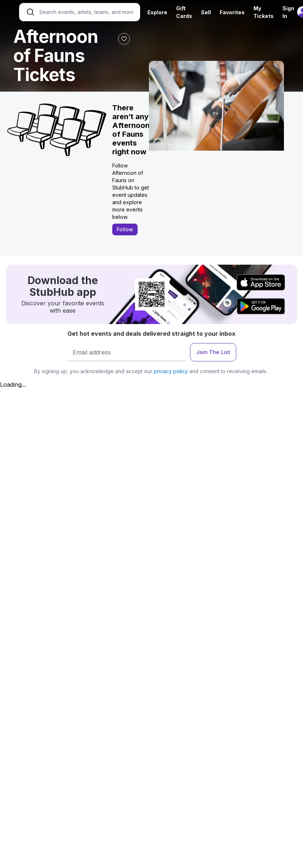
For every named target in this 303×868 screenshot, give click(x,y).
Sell (206, 12)
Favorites (232, 12)
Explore (157, 12)
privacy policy (171, 371)
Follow (125, 229)
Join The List (213, 352)
